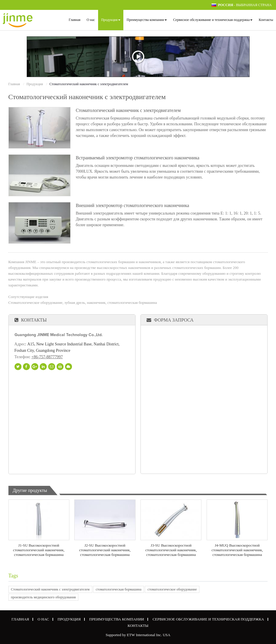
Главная (75, 20)
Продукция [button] (111, 20)
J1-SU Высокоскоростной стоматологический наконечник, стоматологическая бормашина (39, 550)
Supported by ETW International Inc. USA (138, 635)
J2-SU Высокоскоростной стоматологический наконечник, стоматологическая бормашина (105, 550)
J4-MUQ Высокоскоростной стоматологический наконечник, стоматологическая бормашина (237, 550)
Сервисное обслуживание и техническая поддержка (208, 619)
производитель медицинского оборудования (44, 597)
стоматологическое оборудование (172, 589)
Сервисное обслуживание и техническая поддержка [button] (213, 20)
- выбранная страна (245, 5)
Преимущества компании (117, 619)
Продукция (35, 84)
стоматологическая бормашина (119, 589)
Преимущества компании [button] (147, 20)
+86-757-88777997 (47, 357)
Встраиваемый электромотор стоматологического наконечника (138, 158)
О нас (91, 20)
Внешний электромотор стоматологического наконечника (132, 206)
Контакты (266, 20)
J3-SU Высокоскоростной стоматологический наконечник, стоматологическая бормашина (171, 550)
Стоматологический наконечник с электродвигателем (128, 110)
